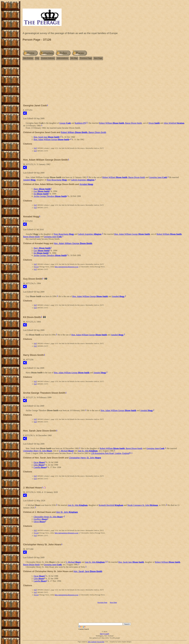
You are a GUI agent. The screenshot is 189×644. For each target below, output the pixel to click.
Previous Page (86, 58)
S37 (35, 148)
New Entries (28, 58)
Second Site (101, 642)
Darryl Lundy (105, 634)
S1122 (36, 267)
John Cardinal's (92, 642)
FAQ (37, 58)
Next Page (98, 58)
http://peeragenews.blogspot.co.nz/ (67, 267)
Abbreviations (63, 58)
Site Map (74, 58)
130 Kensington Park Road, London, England (110, 453)
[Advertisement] (105, 81)
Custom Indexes (48, 58)
